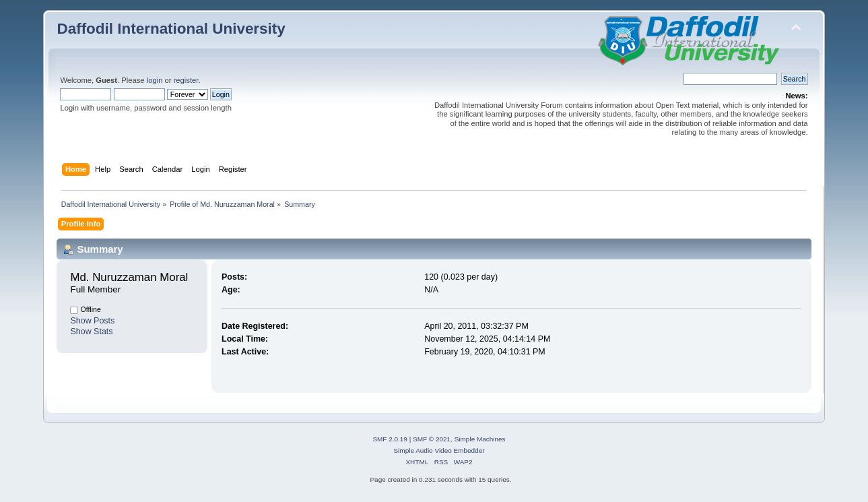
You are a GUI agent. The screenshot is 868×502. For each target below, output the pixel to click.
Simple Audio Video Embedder (439, 450)
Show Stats (91, 332)
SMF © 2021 (432, 439)
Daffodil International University (171, 29)
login (155, 80)
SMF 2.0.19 (390, 439)
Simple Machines (480, 439)
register (186, 80)
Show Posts (92, 321)
